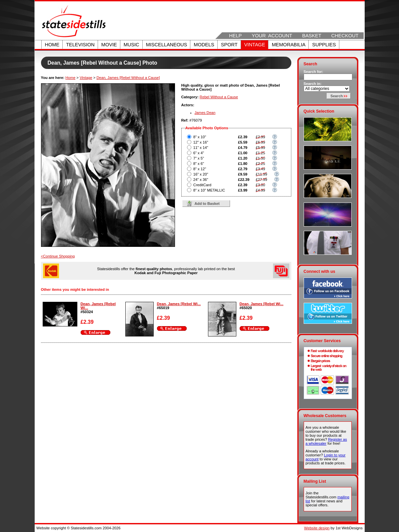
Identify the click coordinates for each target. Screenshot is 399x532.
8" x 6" (199, 164)
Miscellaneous (167, 45)
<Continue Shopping (58, 256)
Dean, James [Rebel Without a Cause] (128, 78)
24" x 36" (201, 180)
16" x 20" (201, 174)
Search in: (313, 84)
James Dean (205, 113)
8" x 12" (200, 169)
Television (80, 45)
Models (204, 45)
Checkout (345, 36)
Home (52, 45)
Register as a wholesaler (326, 441)
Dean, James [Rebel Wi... (179, 304)
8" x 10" (200, 137)
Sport (229, 45)
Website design (317, 528)
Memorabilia (288, 45)
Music (131, 45)
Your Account (272, 36)
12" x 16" (201, 142)
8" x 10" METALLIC (209, 190)
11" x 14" (201, 148)
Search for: (313, 72)
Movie (109, 45)
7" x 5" (199, 158)
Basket (311, 36)
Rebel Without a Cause (219, 97)
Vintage (255, 45)
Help (235, 36)
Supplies (324, 45)
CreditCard (202, 185)
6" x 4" (199, 153)
